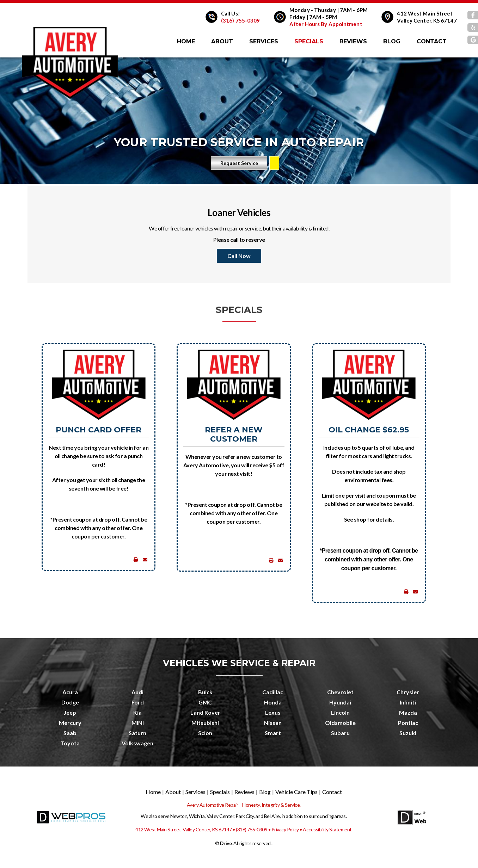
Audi (137, 692)
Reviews (353, 41)
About (222, 41)
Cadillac (273, 692)
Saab (70, 733)
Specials (309, 41)
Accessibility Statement (327, 829)
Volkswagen (137, 743)
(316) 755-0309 (240, 20)
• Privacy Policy (284, 829)
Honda (273, 702)
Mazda (408, 712)
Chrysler (408, 692)
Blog (392, 41)
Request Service (239, 163)
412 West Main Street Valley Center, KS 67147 (184, 829)
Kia (137, 712)
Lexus (273, 712)
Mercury (70, 723)
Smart (273, 733)
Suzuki (408, 733)
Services (264, 41)
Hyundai (340, 702)
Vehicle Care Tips (296, 792)
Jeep (70, 712)
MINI (138, 723)
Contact (432, 41)
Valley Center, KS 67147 (427, 20)
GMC (205, 702)
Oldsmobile (340, 723)
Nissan (273, 723)
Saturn (137, 733)
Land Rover (205, 712)
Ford (138, 702)
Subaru (340, 733)
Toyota (70, 743)
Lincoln (340, 712)
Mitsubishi (205, 723)
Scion (205, 733)
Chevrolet (340, 692)
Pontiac (408, 723)
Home (186, 41)
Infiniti (408, 702)
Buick (205, 692)
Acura (70, 692)
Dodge (70, 702)
